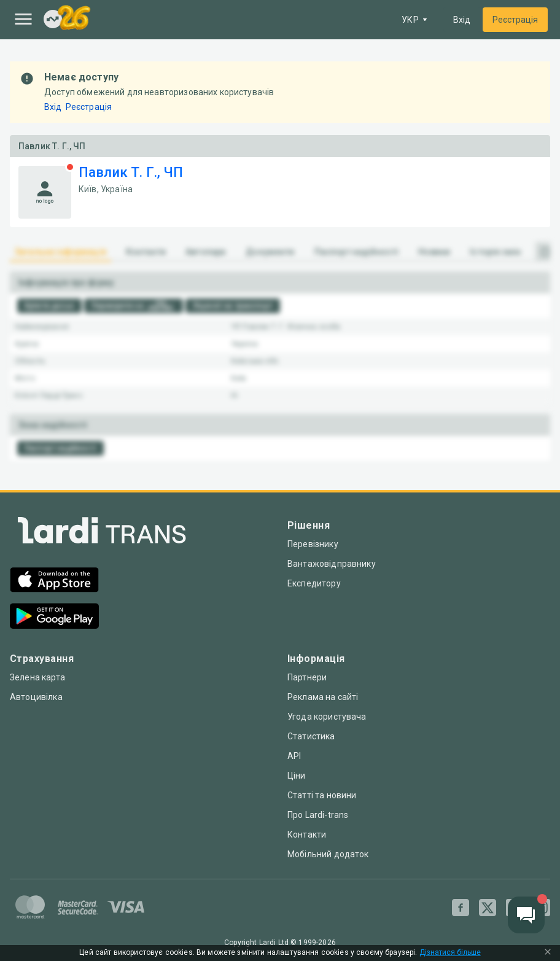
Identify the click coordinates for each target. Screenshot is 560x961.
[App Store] (54, 581)
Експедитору (314, 583)
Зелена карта (37, 677)
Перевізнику (313, 544)
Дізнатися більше (450, 953)
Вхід (462, 20)
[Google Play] (54, 617)
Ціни (297, 776)
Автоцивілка (36, 697)
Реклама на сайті (323, 697)
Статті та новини (322, 795)
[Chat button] (526, 915)
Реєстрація (515, 20)
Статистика (311, 736)
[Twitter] (488, 908)
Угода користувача (327, 717)
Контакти (307, 835)
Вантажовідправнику (332, 564)
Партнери (307, 677)
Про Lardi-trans (318, 815)
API (294, 756)
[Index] (53, 20)
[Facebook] (461, 908)
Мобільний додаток (328, 854)
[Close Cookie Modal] (548, 953)
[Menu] (23, 19)
